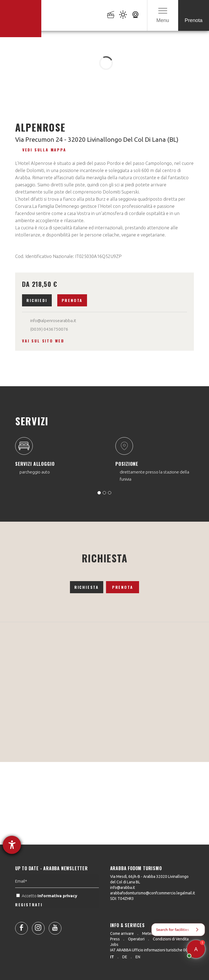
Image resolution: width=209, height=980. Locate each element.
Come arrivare (122, 933)
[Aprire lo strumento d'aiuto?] (12, 845)
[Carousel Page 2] (104, 493)
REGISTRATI (29, 920)
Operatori (136, 939)
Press (115, 939)
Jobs (114, 944)
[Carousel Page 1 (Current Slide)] (99, 493)
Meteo (148, 933)
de (125, 957)
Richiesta (87, 587)
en (138, 957)
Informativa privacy (58, 911)
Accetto (47, 911)
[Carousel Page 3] (110, 493)
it (112, 957)
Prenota (72, 300)
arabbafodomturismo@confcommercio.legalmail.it (153, 893)
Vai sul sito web (43, 341)
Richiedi (37, 300)
